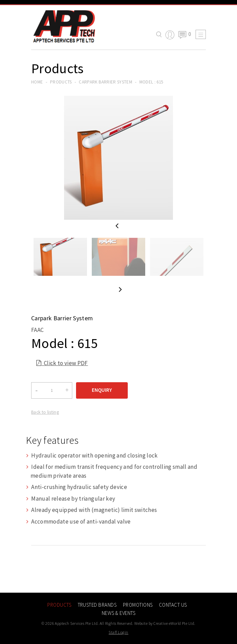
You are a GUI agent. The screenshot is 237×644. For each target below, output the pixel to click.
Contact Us (173, 605)
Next (120, 289)
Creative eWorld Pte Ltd (174, 623)
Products (61, 82)
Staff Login (118, 632)
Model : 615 (151, 82)
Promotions (138, 605)
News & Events (118, 613)
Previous (117, 226)
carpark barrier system (105, 82)
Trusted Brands (97, 605)
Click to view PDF (62, 364)
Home (37, 82)
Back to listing (45, 412)
